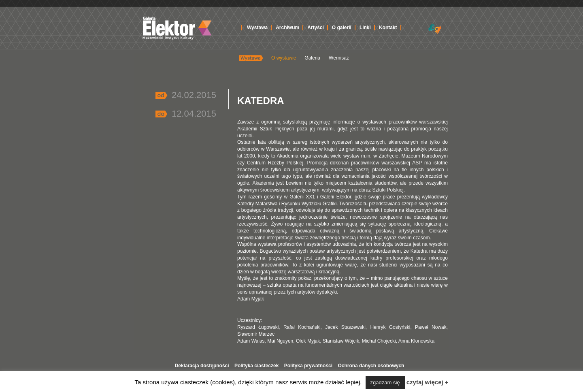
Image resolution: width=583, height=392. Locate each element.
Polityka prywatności (308, 366)
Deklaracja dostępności (202, 366)
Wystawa (257, 28)
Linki (365, 28)
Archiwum (287, 28)
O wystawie (284, 58)
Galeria (312, 58)
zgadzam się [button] (385, 382)
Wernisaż (339, 58)
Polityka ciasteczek (256, 366)
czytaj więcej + (428, 382)
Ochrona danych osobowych (371, 366)
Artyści (316, 28)
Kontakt (388, 28)
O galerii (342, 28)
